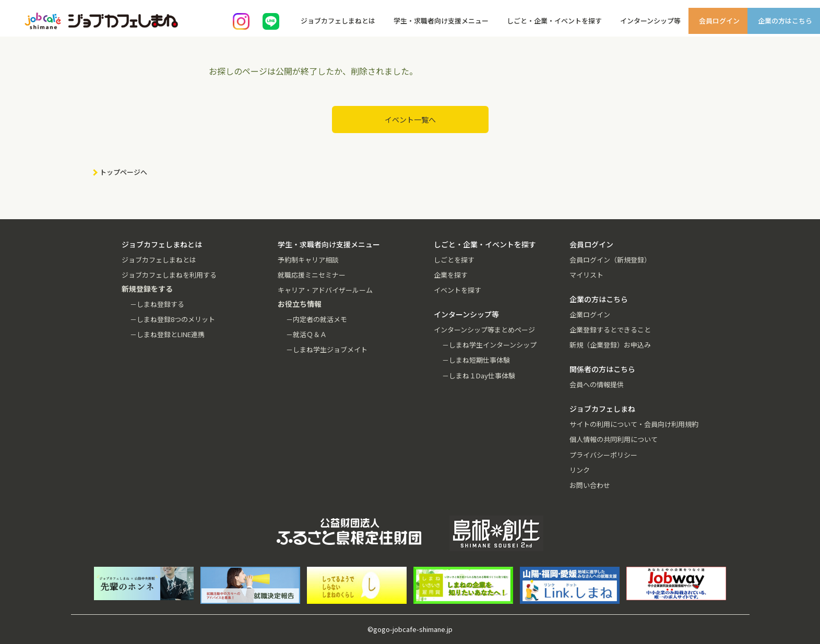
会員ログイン (719, 21)
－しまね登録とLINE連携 (167, 334)
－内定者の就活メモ (317, 319)
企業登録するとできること (610, 330)
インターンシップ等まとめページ (484, 330)
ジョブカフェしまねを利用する (169, 275)
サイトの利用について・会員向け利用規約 (634, 424)
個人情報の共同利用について (614, 439)
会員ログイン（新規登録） (610, 260)
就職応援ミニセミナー (312, 275)
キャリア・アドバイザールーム (325, 290)
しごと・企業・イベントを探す (554, 21)
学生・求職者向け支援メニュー (441, 21)
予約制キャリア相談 (308, 260)
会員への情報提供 (597, 384)
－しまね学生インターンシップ (489, 345)
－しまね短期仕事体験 (476, 360)
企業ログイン (590, 314)
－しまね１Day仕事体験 (479, 375)
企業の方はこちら (785, 21)
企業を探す (451, 275)
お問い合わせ (590, 485)
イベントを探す (457, 290)
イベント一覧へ (410, 120)
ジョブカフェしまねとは (338, 21)
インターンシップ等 (650, 21)
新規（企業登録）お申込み (610, 345)
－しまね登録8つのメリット (173, 319)
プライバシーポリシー (603, 455)
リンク (580, 470)
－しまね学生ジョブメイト (327, 349)
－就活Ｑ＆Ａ (306, 334)
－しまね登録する (157, 304)
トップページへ (123, 172)
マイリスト (586, 275)
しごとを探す (454, 260)
